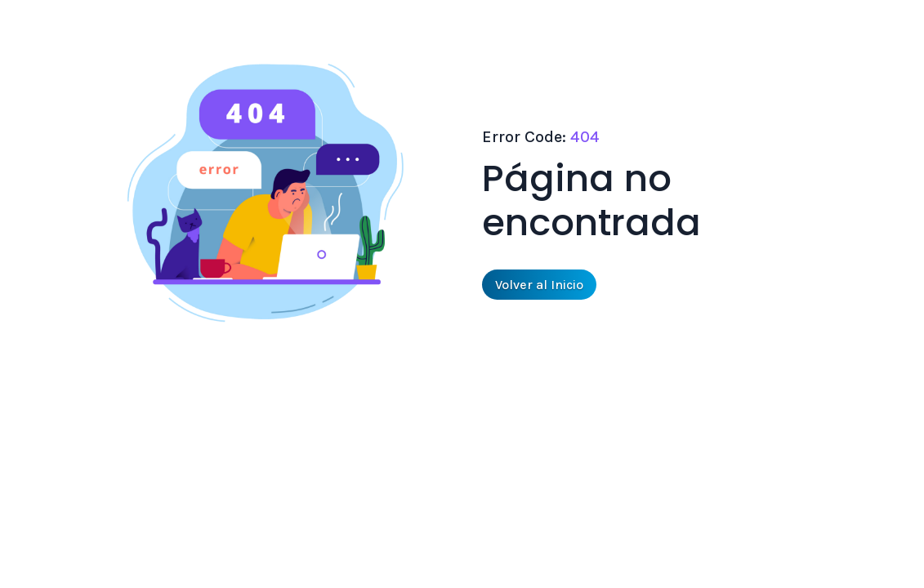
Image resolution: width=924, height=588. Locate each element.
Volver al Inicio (539, 285)
